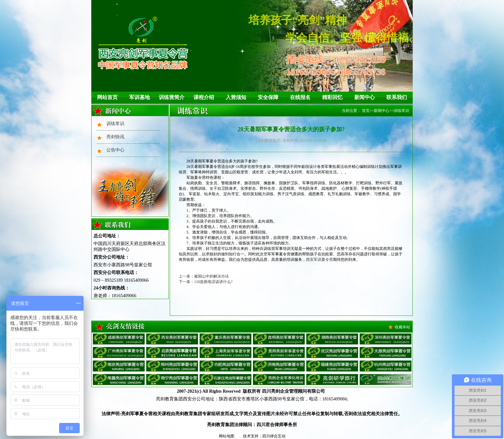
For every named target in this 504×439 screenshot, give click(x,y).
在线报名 (300, 97)
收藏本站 (402, 327)
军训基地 (139, 97)
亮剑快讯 (115, 137)
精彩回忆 (332, 97)
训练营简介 (172, 97)
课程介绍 (204, 97)
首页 (366, 111)
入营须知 (236, 97)
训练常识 (115, 124)
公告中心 (115, 150)
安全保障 (268, 97)
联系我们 (397, 97)
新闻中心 (364, 97)
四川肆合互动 (274, 436)
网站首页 (107, 97)
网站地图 (227, 436)
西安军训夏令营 (319, 260)
